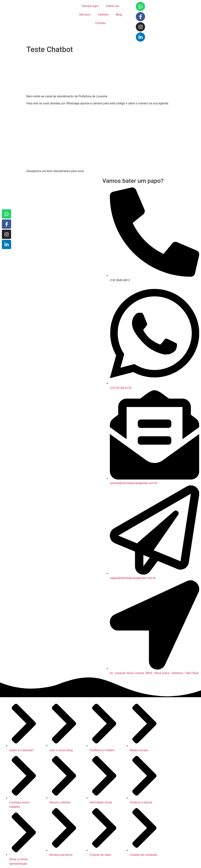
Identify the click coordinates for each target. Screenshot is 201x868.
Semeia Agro (90, 6)
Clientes (103, 15)
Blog (119, 15)
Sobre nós (113, 6)
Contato (100, 23)
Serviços (85, 15)
